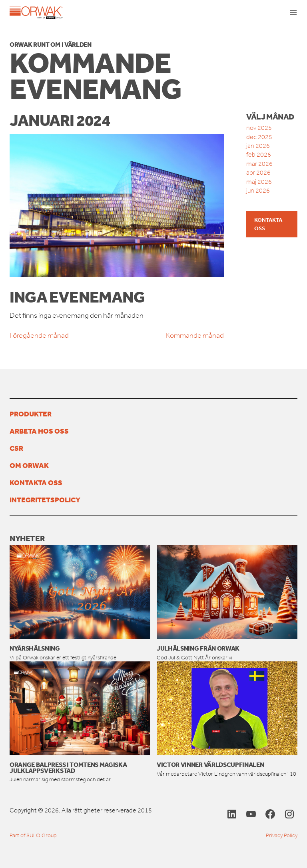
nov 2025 (259, 128)
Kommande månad (195, 335)
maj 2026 (259, 182)
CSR (16, 448)
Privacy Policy (282, 835)
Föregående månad (39, 335)
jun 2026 (258, 190)
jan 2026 (258, 146)
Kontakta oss (268, 224)
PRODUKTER (31, 414)
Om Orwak (29, 465)
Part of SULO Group (33, 835)
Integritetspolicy (45, 500)
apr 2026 (258, 172)
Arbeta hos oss (39, 431)
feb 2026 (259, 154)
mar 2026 (259, 164)
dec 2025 (259, 137)
